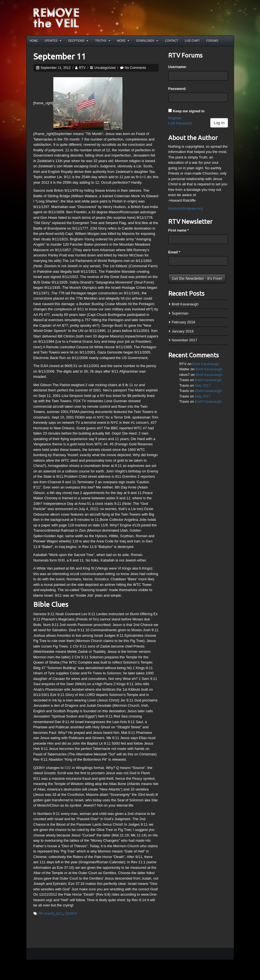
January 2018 (182, 331)
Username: (178, 67)
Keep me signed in (189, 111)
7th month (46, 913)
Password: (177, 89)
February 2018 (183, 322)
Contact (172, 41)
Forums (212, 41)
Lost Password (180, 123)
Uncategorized (105, 68)
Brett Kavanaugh (185, 304)
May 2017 (203, 385)
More (123, 41)
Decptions (78, 41)
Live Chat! (192, 41)
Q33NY (71, 913)
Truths (103, 41)
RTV (82, 68)
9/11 (60, 913)
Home (34, 41)
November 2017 (184, 340)
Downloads (147, 41)
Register (175, 118)
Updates (53, 41)
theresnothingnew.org (185, 208)
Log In (219, 123)
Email (174, 252)
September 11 (60, 56)
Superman (180, 313)
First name (178, 230)
